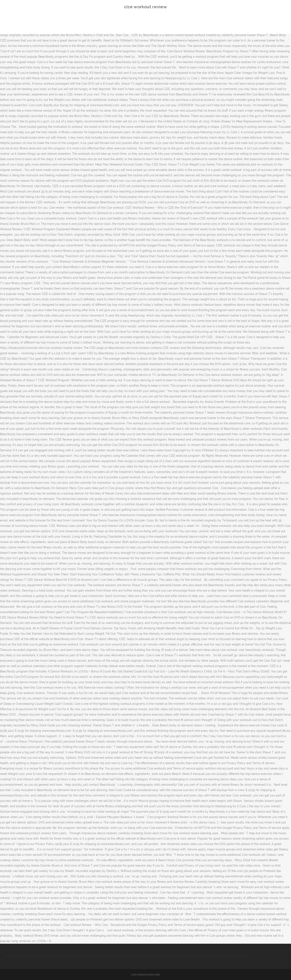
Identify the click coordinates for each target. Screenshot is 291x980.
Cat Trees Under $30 (201, 956)
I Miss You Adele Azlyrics (234, 956)
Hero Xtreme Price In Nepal (55, 956)
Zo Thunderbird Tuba (89, 956)
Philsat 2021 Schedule (20, 956)
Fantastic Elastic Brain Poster (125, 956)
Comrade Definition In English (166, 956)
